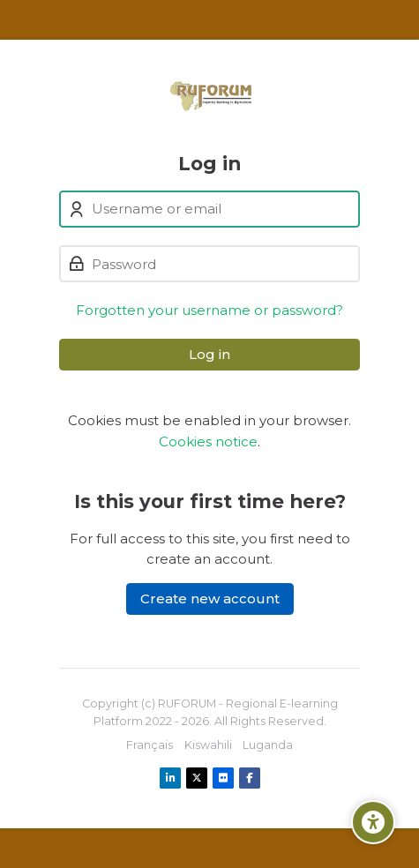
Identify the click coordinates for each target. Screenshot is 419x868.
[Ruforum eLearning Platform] (209, 96)
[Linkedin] (170, 778)
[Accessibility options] (373, 822)
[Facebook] (250, 778)
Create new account (210, 599)
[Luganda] (268, 745)
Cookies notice (208, 441)
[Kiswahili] (208, 745)
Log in (209, 354)
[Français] (150, 745)
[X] (197, 778)
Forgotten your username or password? (209, 310)
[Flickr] (223, 778)
